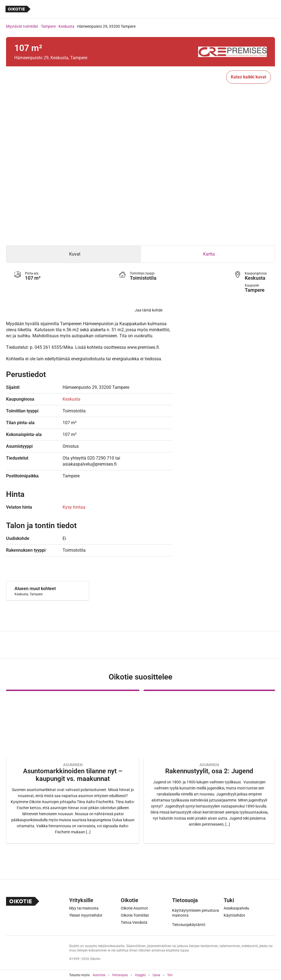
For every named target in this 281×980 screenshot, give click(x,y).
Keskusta (66, 26)
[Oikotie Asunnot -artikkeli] (73, 767)
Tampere (48, 26)
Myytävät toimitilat (22, 26)
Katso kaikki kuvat (248, 77)
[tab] (73, 254)
